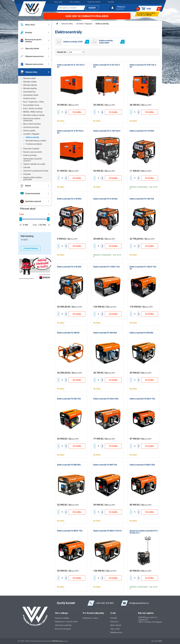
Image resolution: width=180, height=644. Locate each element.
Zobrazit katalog (31, 248)
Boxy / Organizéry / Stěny (34, 102)
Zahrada (27, 167)
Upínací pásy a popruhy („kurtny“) (33, 160)
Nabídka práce (116, 632)
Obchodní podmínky (63, 625)
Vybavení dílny (67, 24)
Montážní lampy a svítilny (36, 141)
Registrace (120, 9)
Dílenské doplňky (30, 88)
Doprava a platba (94, 2)
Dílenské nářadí (29, 78)
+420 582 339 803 (105, 603)
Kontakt (111, 2)
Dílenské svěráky (30, 82)
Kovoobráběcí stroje (31, 105)
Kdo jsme (114, 622)
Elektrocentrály (32, 137)
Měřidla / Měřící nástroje (33, 112)
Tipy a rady (58, 2)
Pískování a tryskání (31, 149)
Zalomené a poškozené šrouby (36, 171)
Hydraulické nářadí (31, 95)
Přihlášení (121, 7)
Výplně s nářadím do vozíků (34, 164)
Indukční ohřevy (30, 98)
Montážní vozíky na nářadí (34, 115)
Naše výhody (116, 625)
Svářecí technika (30, 155)
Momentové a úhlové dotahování (32, 120)
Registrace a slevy (90, 618)
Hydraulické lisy (29, 92)
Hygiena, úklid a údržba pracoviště (33, 178)
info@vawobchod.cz (139, 603)
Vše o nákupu (75, 2)
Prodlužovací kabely (34, 144)
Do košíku (77, 112)
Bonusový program (63, 629)
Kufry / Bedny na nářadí (33, 108)
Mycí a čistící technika (32, 124)
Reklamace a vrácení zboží (66, 622)
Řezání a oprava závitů (33, 152)
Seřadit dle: (62, 52)
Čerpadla (27, 174)
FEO (160, 641)
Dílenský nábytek (30, 85)
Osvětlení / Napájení (31, 134)
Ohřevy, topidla (29, 131)
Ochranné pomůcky (31, 127)
